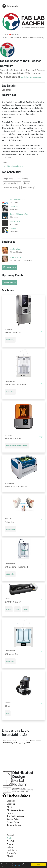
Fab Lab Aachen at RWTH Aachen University (24, 37)
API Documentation (16, 810)
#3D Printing (10, 340)
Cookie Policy (13, 819)
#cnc (8, 713)
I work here (10, 267)
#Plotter (9, 609)
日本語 (10, 856)
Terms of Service (14, 825)
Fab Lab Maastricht (17, 199)
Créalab (13, 229)
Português (11, 853)
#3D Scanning (11, 529)
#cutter (26, 609)
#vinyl (17, 609)
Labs (4, 34)
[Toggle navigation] (42, 6)
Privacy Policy (13, 822)
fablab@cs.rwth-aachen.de (31, 77)
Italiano (10, 847)
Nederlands (12, 850)
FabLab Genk (15, 221)
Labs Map (11, 804)
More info (18, 866)
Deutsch (11, 835)
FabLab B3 (14, 207)
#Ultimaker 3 (10, 392)
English (10, 838)
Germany (14, 34)
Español (10, 841)
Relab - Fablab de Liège (19, 214)
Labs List (11, 801)
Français (10, 844)
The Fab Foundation (16, 816)
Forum (10, 813)
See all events (10, 282)
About (10, 807)
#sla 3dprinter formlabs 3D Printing (17, 446)
